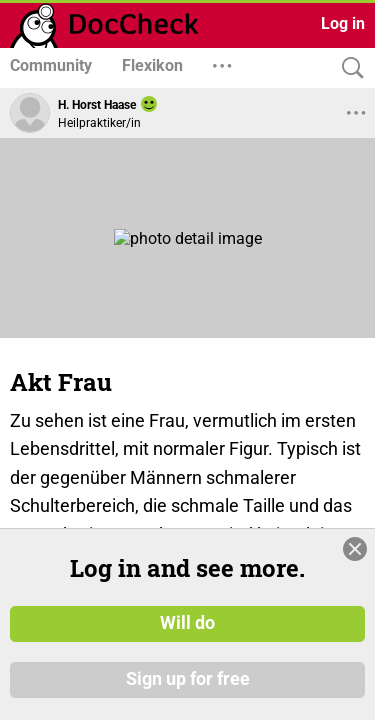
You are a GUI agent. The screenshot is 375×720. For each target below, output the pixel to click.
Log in (343, 23)
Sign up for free (188, 679)
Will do (187, 623)
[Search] (348, 68)
